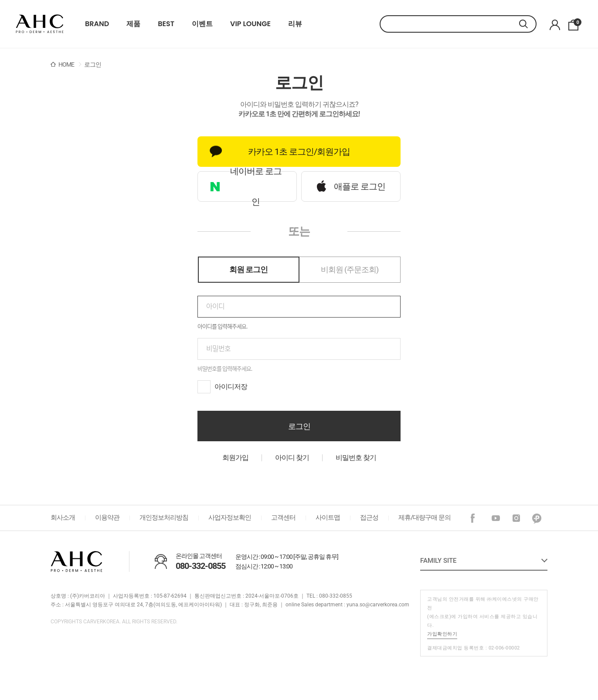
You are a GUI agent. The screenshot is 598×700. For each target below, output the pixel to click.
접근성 (369, 517)
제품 (133, 24)
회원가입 (235, 458)
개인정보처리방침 (164, 517)
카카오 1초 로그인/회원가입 (280, 152)
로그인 (299, 426)
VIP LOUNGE (250, 24)
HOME (66, 64)
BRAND (97, 24)
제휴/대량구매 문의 (425, 517)
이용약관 (107, 517)
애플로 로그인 (351, 186)
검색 (528, 24)
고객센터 (283, 517)
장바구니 (576, 23)
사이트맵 (328, 517)
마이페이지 (555, 25)
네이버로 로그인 (246, 186)
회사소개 (63, 517)
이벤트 (202, 24)
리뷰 (295, 24)
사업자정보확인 (230, 517)
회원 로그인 (248, 269)
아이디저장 (231, 387)
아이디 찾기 (292, 458)
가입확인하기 (442, 634)
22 (40, 24)
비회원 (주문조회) (350, 269)
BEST (166, 24)
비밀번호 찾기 (356, 458)
